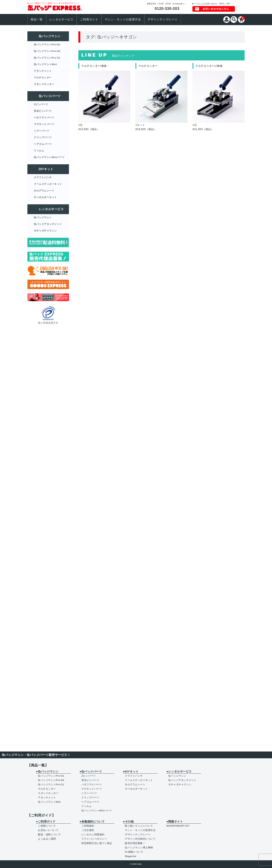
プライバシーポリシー (94, 839)
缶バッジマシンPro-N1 (47, 44)
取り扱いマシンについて (139, 826)
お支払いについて (48, 830)
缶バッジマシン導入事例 (139, 848)
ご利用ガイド (89, 19)
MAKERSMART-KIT (178, 826)
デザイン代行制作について (140, 839)
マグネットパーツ (44, 124)
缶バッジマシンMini (45, 64)
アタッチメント (43, 71)
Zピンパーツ (41, 104)
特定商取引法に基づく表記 (97, 843)
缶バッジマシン (43, 217)
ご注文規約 (88, 830)
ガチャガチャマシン (45, 231)
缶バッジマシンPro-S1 (47, 58)
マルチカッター (43, 78)
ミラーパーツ (41, 131)
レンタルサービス (61, 19)
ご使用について (47, 826)
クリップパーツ (43, 137)
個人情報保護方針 (48, 323)
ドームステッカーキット (48, 184)
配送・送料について (49, 834)
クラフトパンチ (43, 177)
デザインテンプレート (163, 19)
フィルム (39, 151)
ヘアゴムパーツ (43, 144)
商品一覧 (37, 19)
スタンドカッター (44, 84)
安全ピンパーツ (43, 111)
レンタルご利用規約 (93, 834)
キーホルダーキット (45, 197)
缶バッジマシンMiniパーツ (49, 157)
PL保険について (134, 852)
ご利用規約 (88, 826)
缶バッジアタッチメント (48, 224)
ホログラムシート (44, 191)
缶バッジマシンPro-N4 (47, 51)
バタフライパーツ (44, 118)
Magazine (131, 856)
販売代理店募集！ (135, 843)
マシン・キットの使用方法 (123, 19)
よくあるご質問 (47, 839)
